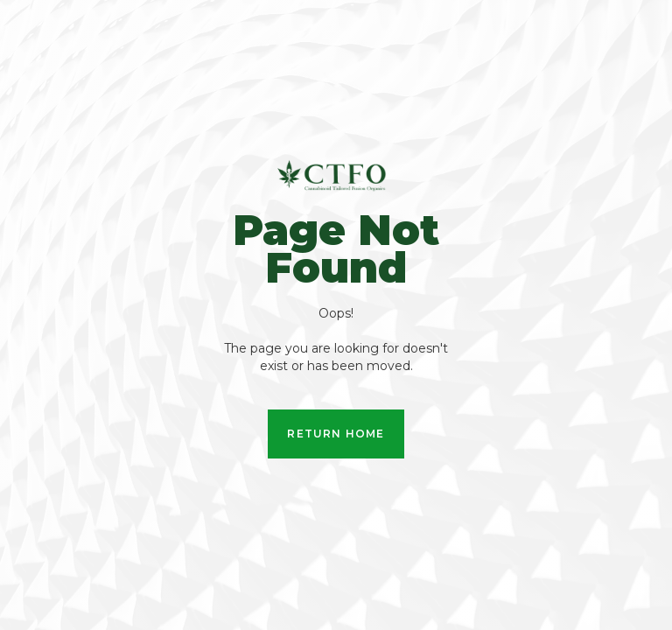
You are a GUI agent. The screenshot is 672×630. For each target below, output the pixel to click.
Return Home (336, 434)
